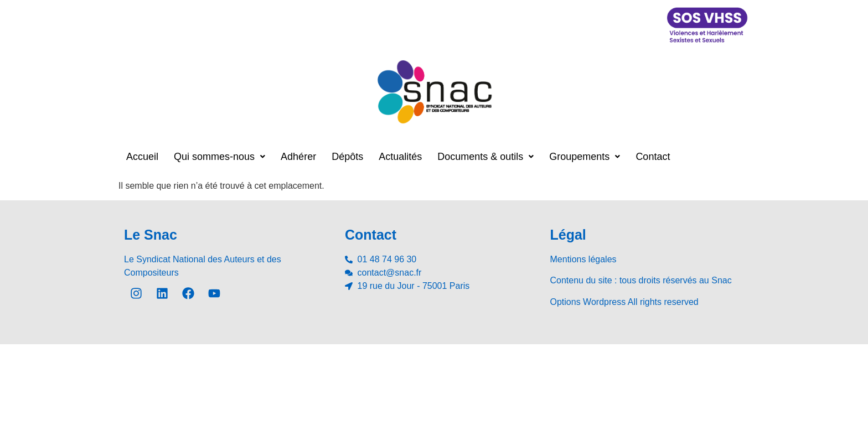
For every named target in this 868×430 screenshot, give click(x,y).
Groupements (585, 157)
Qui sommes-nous (219, 157)
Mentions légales (583, 259)
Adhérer (298, 157)
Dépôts (347, 157)
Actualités (400, 157)
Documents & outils (485, 157)
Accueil (142, 157)
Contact (653, 157)
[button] (219, 157)
